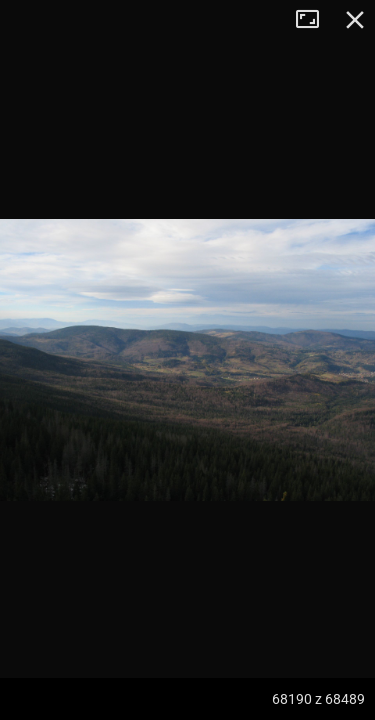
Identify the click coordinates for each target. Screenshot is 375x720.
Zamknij (355, 20)
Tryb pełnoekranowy (315, 20)
